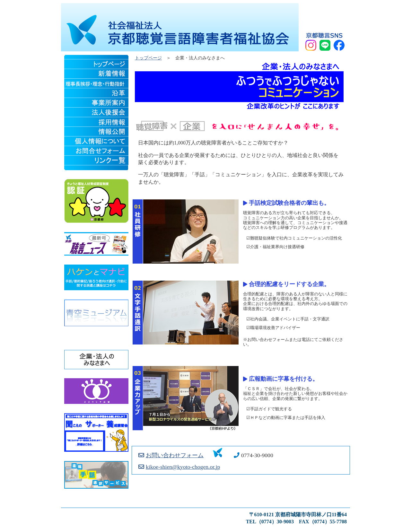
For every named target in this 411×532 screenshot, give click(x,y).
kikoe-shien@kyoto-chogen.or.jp (179, 467)
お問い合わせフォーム (171, 455)
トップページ (148, 58)
